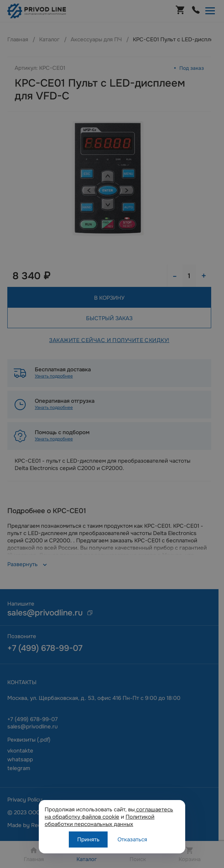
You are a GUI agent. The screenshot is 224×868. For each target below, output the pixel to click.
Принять (88, 839)
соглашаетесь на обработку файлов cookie (109, 813)
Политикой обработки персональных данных (100, 820)
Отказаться (132, 839)
